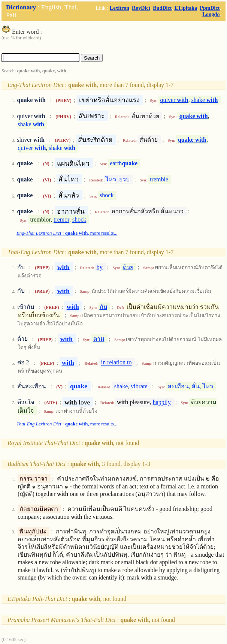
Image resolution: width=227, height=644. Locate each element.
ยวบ (124, 179)
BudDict (162, 8)
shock (107, 195)
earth (124, 163)
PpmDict (210, 8)
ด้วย (128, 267)
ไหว (111, 179)
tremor (61, 220)
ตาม (99, 339)
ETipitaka (186, 8)
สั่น (196, 386)
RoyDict (141, 8)
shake (205, 100)
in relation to (116, 363)
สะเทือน (178, 386)
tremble (159, 179)
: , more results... (67, 233)
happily (162, 402)
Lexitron (119, 8)
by (100, 267)
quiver (174, 100)
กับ (103, 307)
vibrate (139, 386)
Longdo (211, 14)
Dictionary (21, 7)
